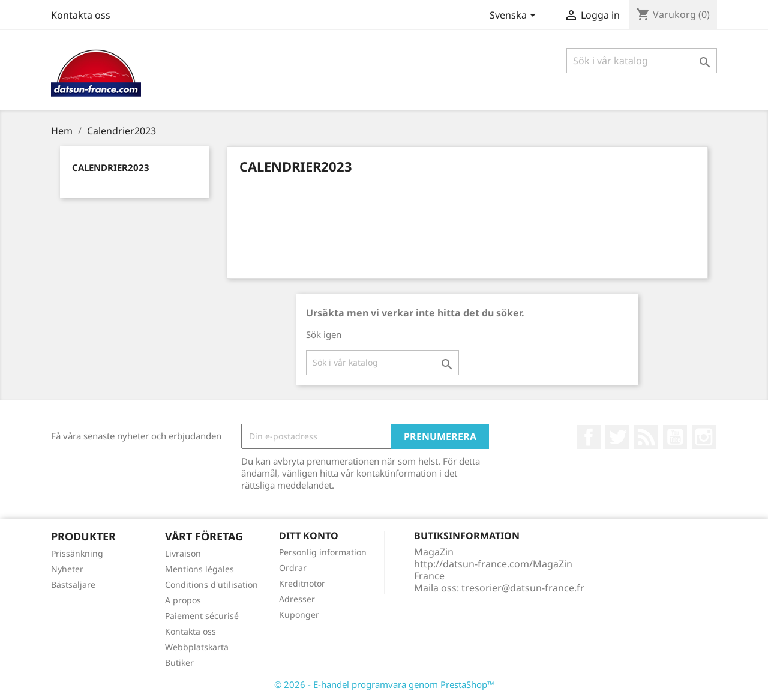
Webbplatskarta (197, 647)
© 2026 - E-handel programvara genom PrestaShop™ (384, 684)
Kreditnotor (302, 583)
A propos (183, 600)
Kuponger (299, 614)
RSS (646, 437)
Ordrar (293, 568)
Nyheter (67, 569)
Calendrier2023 (111, 167)
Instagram (704, 437)
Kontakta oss (81, 15)
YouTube (675, 437)
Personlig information (323, 552)
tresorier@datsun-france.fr (523, 588)
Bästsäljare (73, 584)
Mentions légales (199, 569)
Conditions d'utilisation (211, 584)
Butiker (179, 662)
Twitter (617, 437)
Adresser (297, 599)
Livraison (183, 553)
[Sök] (642, 61)
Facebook (589, 437)
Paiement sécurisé (202, 616)
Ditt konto (309, 536)
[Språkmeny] (515, 16)
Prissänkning (77, 553)
